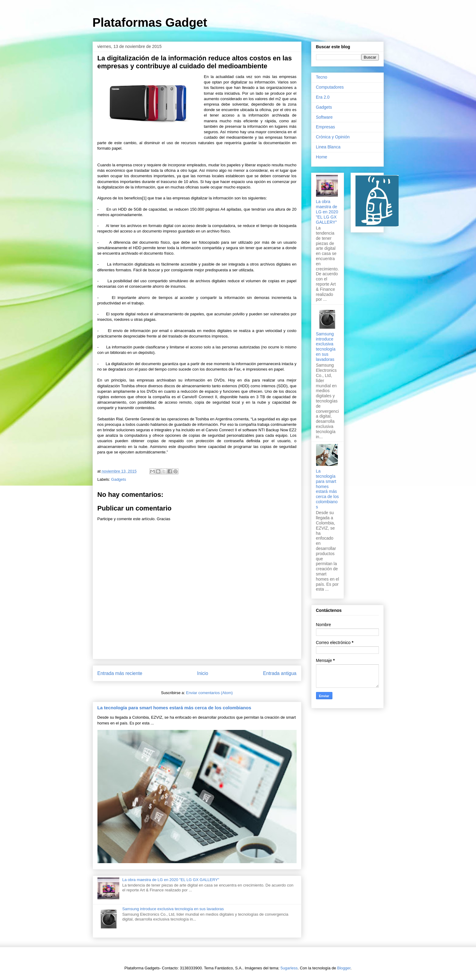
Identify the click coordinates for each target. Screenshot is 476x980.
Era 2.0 (323, 97)
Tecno (322, 77)
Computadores (330, 87)
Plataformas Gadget (150, 22)
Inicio (202, 673)
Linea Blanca (328, 147)
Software (324, 117)
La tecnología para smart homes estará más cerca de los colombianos (174, 708)
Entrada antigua (280, 673)
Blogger (344, 968)
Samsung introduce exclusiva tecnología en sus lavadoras (173, 909)
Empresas (326, 127)
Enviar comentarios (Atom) (209, 693)
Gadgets (119, 479)
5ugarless (289, 968)
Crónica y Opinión (333, 137)
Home (322, 157)
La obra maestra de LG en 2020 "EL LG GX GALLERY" (171, 880)
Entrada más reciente (120, 673)
